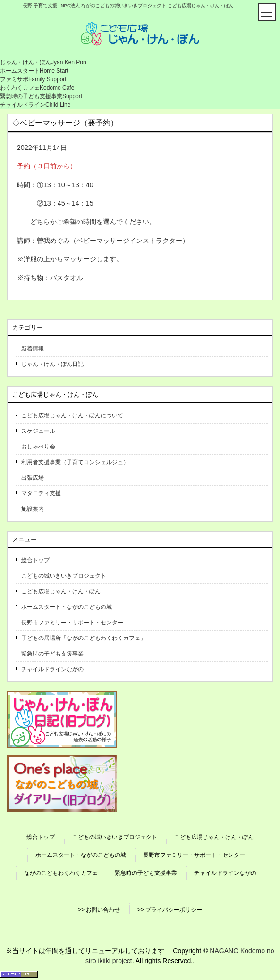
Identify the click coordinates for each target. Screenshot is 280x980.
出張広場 (33, 478)
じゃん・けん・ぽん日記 (52, 364)
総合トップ (35, 560)
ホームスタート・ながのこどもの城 (67, 607)
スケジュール (38, 431)
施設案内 (33, 509)
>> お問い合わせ (99, 910)
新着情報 (33, 349)
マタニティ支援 (41, 493)
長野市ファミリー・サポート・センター (72, 623)
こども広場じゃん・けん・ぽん (61, 591)
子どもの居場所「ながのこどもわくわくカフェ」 (84, 638)
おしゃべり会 (38, 447)
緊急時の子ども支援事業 (52, 654)
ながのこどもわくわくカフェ (61, 873)
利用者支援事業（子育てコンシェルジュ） (75, 462)
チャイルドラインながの (52, 669)
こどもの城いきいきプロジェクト (64, 576)
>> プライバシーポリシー (170, 910)
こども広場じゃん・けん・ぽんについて (72, 415)
